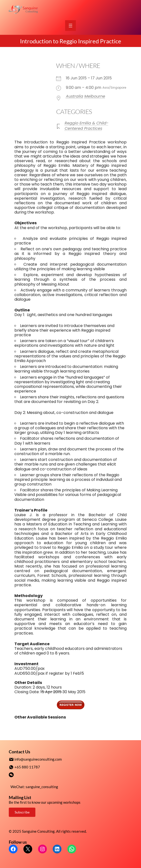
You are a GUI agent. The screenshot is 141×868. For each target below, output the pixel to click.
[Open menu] (70, 26)
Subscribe (22, 812)
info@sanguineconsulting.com (38, 759)
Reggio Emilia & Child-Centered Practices (87, 126)
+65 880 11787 (27, 767)
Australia (75, 96)
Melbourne (95, 96)
